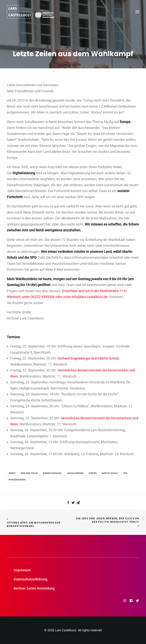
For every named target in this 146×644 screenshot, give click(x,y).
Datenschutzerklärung (31, 579)
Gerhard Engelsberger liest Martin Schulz (88, 358)
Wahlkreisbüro (17, 480)
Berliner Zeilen (29, 473)
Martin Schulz (110, 473)
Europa (93, 473)
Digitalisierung (75, 473)
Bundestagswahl (52, 473)
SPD (125, 473)
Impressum (22, 570)
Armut (12, 473)
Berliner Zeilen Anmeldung (34, 588)
